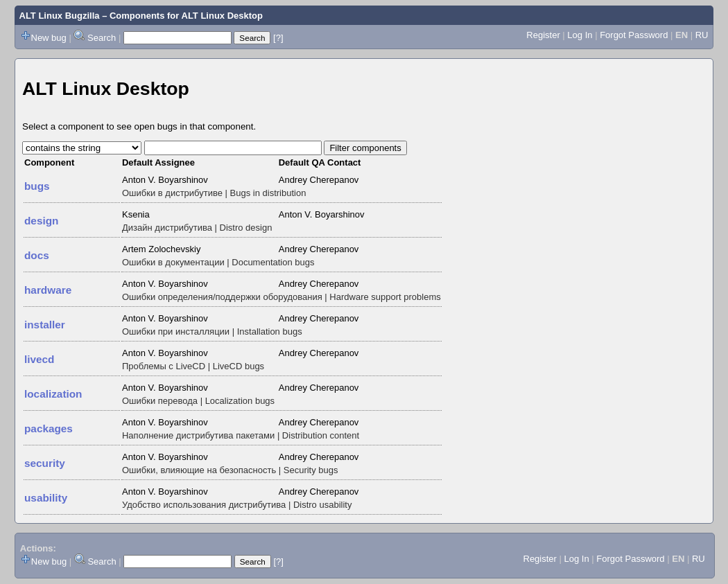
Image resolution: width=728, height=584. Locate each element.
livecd (39, 359)
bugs (37, 186)
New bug (49, 38)
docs (37, 255)
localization (53, 394)
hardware (48, 290)
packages (49, 428)
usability (46, 498)
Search (102, 38)
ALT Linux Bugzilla (60, 16)
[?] (278, 38)
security (45, 463)
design (41, 221)
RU (702, 35)
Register (543, 35)
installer (45, 325)
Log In (580, 35)
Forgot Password (634, 35)
